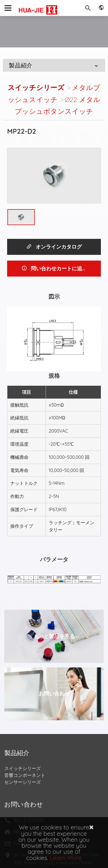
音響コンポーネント (25, 775)
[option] (54, 176)
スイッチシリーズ (36, 87)
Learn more (66, 858)
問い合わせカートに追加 (54, 268)
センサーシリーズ (23, 782)
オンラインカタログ (54, 247)
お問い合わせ (54, 694)
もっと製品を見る (54, 636)
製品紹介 (54, 65)
